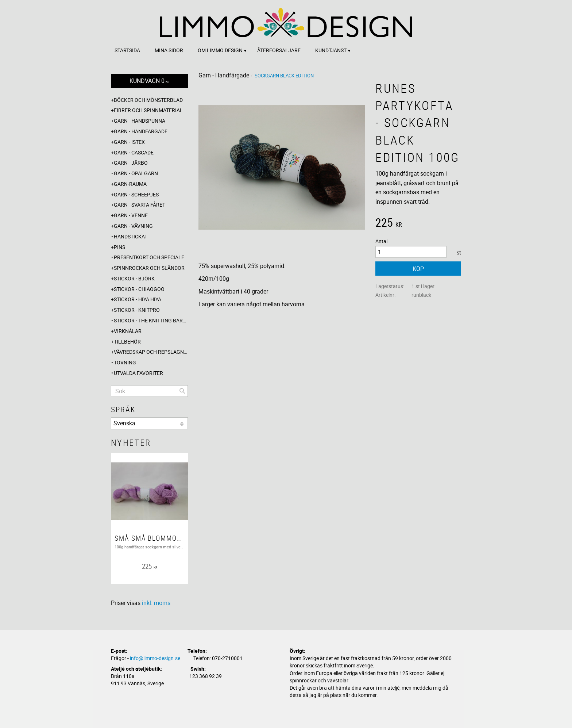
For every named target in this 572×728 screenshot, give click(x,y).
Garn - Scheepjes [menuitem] (136, 194)
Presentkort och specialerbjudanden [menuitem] (151, 257)
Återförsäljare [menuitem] (279, 50)
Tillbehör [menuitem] (127, 342)
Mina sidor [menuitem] (169, 50)
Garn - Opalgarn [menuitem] (136, 173)
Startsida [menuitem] (127, 50)
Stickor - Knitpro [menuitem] (137, 310)
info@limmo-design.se (155, 658)
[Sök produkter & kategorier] (149, 391)
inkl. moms (156, 603)
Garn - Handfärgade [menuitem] (141, 131)
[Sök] (182, 391)
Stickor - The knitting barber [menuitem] (151, 320)
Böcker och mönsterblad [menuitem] (148, 100)
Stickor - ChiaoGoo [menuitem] (139, 289)
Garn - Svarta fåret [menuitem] (140, 205)
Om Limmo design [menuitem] (220, 50)
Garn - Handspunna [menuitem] (140, 121)
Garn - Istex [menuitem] (129, 142)
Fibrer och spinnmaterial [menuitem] (148, 110)
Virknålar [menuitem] (128, 331)
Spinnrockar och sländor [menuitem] (149, 268)
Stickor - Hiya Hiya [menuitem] (138, 299)
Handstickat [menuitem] (131, 236)
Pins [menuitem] (119, 247)
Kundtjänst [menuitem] (331, 50)
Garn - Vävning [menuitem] (133, 226)
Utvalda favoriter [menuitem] (138, 373)
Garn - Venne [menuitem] (131, 215)
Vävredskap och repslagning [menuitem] (151, 352)
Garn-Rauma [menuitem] (130, 184)
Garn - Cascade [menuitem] (134, 152)
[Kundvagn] (149, 81)
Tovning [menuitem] (125, 362)
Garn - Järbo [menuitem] (131, 163)
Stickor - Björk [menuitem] (134, 278)
